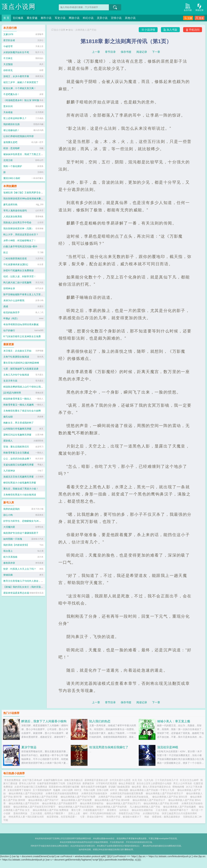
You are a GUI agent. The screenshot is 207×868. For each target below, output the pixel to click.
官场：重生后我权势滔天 (16, 447)
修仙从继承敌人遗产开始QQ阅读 (26, 793)
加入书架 (170, 30)
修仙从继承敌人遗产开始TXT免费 (79, 797)
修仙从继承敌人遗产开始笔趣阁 (180, 807)
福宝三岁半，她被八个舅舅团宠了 (21, 82)
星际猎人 (8, 441)
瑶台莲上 (8, 551)
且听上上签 (74, 813)
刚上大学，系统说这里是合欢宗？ (21, 234)
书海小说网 (89, 790)
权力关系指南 (10, 557)
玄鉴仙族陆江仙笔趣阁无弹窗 (19, 465)
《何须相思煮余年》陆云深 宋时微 (21, 100)
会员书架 (188, 7)
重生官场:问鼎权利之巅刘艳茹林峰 (21, 363)
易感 (6, 306)
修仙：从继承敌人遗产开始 (82, 30)
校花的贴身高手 (12, 312)
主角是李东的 (74, 783)
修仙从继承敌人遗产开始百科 (25, 803)
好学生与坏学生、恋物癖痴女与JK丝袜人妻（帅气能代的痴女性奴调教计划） (43, 521)
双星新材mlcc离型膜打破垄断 (64, 787)
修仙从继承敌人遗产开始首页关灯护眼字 (35, 807)
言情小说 (116, 18)
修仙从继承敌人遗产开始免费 (77, 800)
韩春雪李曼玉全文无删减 (16, 453)
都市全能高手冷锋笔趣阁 (94, 787)
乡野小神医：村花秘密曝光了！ (20, 240)
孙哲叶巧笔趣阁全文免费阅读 (19, 270)
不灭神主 (8, 58)
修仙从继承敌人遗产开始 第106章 (162, 803)
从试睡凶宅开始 (151, 813)
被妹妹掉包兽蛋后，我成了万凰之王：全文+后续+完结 (32, 154)
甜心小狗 (8, 515)
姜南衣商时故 (20, 813)
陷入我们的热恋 (100, 721)
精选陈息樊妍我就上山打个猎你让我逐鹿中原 (27, 387)
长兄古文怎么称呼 (189, 780)
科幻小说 (88, 18)
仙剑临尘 (124, 810)
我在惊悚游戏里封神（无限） (19, 228)
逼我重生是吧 (10, 142)
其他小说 (130, 18)
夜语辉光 (112, 810)
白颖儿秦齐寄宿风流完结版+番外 (20, 246)
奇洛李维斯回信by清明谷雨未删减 (21, 324)
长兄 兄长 (137, 780)
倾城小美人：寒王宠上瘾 (174, 721)
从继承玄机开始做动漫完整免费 (127, 793)
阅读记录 (199, 7)
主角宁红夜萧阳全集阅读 (16, 357)
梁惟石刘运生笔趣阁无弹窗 (17, 435)
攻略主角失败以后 (73, 780)
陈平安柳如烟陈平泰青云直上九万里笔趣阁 (26, 294)
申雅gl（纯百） (11, 318)
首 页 (6, 18)
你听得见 (8, 70)
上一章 (96, 52)
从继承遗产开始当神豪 (111, 797)
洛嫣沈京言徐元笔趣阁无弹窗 (19, 477)
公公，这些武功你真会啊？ (17, 459)
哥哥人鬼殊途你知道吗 (15, 211)
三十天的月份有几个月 (167, 780)
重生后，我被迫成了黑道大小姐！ (21, 489)
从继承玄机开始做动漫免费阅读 (63, 793)
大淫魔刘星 (9, 527)
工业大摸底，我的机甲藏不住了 (172, 810)
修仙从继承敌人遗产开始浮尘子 (150, 800)
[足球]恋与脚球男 (12, 393)
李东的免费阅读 (12, 780)
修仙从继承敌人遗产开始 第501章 (170, 797)
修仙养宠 (136, 787)
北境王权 (8, 160)
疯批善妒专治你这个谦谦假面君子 (21, 533)
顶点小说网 (19, 7)
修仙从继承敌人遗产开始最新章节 (60, 803)
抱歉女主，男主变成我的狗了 (19, 423)
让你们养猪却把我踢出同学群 (19, 136)
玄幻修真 (18, 18)
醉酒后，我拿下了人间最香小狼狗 (44, 721)
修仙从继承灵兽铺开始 (92, 803)
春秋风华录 (9, 563)
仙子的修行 (9, 330)
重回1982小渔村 (12, 178)
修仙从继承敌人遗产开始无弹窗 (42, 797)
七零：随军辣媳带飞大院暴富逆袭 (21, 369)
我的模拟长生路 (12, 124)
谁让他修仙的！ (12, 130)
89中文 (78, 790)
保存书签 (126, 52)
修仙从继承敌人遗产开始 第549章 (113, 800)
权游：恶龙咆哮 (12, 148)
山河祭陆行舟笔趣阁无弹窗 (17, 429)
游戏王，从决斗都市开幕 (16, 76)
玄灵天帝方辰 (10, 381)
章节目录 (110, 52)
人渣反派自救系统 (13, 217)
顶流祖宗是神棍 (168, 747)
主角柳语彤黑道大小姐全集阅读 (20, 495)
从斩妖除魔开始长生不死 (16, 52)
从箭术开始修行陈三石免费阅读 (31, 787)
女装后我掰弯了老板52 (19, 790)
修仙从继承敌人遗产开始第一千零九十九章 (153, 790)
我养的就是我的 (12, 509)
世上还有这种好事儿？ (15, 118)
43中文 (114, 790)
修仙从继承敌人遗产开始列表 (112, 807)
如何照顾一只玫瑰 (13, 539)
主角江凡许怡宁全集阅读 (16, 375)
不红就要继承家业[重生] (16, 264)
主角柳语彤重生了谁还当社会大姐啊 (22, 411)
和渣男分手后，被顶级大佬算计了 (124, 817)
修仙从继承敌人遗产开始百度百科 (77, 807)
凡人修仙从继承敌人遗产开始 (146, 807)
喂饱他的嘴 (178, 787)
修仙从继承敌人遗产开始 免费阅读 (51, 810)
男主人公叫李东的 (183, 783)
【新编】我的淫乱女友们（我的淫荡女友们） (27, 587)
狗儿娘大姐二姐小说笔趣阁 (17, 282)
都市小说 (46, 18)
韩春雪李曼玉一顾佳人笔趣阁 (19, 405)
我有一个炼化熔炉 (13, 166)
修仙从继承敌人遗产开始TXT (44, 800)
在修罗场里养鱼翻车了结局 (51, 783)
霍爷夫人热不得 (27, 783)
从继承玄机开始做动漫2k (95, 793)
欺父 (6, 252)
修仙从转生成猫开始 (142, 810)
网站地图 (124, 790)
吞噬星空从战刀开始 (129, 813)
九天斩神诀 (9, 471)
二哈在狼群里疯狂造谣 (15, 258)
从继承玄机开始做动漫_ (138, 797)
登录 (200, 18)
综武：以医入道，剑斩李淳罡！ (20, 276)
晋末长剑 (8, 106)
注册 (188, 18)
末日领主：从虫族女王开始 (17, 351)
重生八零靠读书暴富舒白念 (157, 787)
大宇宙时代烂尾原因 (106, 783)
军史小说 (60, 18)
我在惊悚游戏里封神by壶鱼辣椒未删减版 (24, 199)
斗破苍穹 (8, 46)
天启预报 (8, 64)
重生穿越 (32, 18)
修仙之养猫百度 (127, 783)
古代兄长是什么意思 (120, 780)
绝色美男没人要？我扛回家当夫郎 (26, 817)
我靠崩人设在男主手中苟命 (17, 222)
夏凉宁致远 (29, 747)
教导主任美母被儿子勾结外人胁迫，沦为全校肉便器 (30, 581)
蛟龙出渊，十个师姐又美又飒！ (20, 88)
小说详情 (148, 30)
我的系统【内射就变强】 (16, 545)
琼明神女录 (9, 288)
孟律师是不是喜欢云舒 (96, 780)
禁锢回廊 (8, 575)
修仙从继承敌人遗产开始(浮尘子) (124, 803)
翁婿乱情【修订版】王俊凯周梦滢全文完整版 (27, 193)
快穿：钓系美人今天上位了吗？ (20, 569)
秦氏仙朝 (8, 417)
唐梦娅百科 (88, 783)
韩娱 (147, 817)
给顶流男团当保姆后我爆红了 (109, 747)
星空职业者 (9, 40)
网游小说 (74, 18)
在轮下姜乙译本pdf (32, 780)
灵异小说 (102, 18)
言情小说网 (102, 790)
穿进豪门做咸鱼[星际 (119, 787)
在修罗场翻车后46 (53, 780)
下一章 (156, 52)
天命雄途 (8, 112)
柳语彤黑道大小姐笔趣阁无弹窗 (20, 483)
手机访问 (193, 30)
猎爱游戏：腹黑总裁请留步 (166, 817)
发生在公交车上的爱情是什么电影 (154, 783)
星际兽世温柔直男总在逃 (16, 593)
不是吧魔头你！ (12, 94)
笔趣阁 (57, 790)
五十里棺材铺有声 (42, 790)
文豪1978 (8, 34)
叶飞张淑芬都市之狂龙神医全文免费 (22, 336)
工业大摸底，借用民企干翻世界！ (48, 813)
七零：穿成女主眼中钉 (92, 817)
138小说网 (67, 790)
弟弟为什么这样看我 (14, 300)
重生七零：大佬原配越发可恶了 (88, 810)
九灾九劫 (149, 780)
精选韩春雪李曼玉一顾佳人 (17, 399)
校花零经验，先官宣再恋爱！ (62, 817)
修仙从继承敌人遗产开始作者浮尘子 (165, 793)
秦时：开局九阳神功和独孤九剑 (99, 813)
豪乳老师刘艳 (10, 205)
